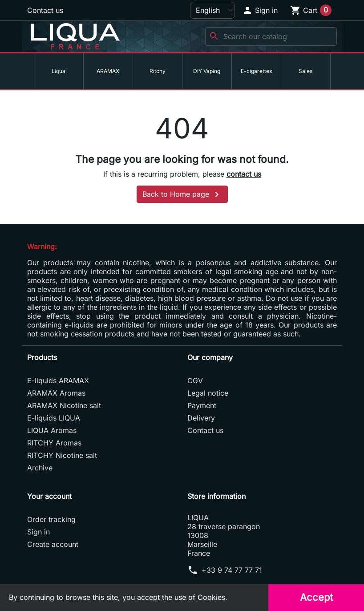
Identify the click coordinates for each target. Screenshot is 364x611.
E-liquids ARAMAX (58, 380)
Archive (40, 468)
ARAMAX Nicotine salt (64, 405)
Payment (202, 405)
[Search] (271, 36)
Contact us (45, 10)
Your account (49, 496)
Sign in (38, 532)
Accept (316, 597)
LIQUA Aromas (52, 430)
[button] (260, 10)
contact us (244, 174)
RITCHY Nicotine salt (62, 455)
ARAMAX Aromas (56, 393)
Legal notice (208, 393)
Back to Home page (182, 194)
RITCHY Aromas (54, 443)
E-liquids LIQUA (54, 418)
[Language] (212, 10)
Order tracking (51, 519)
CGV (195, 380)
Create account (53, 544)
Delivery (201, 418)
